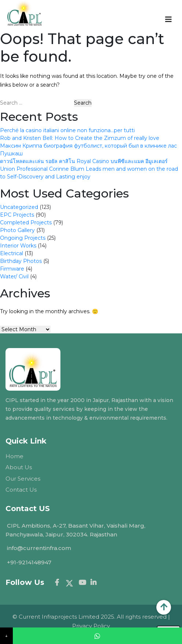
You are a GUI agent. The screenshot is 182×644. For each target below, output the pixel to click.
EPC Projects (17, 215)
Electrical (12, 253)
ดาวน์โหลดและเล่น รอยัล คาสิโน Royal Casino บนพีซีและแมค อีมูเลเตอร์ (84, 161)
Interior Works (18, 246)
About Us (19, 467)
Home (14, 456)
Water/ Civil (14, 276)
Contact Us (21, 490)
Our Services (23, 479)
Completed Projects (26, 222)
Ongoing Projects (23, 238)
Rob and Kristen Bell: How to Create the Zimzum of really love (80, 138)
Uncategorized (19, 207)
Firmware (12, 269)
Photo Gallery (17, 230)
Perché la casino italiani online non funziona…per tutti (67, 130)
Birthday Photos (21, 261)
